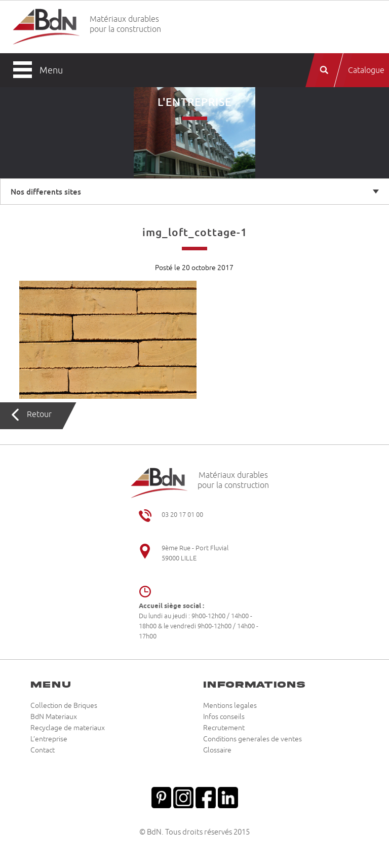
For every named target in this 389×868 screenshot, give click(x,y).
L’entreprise (49, 739)
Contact (43, 750)
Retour (39, 414)
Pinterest (161, 797)
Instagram (183, 797)
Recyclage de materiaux (68, 728)
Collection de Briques (64, 706)
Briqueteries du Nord (46, 27)
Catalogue (366, 70)
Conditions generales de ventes (252, 739)
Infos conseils (224, 717)
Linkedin (228, 797)
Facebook (206, 797)
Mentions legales (230, 706)
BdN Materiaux (54, 717)
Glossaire (217, 750)
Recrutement (224, 728)
